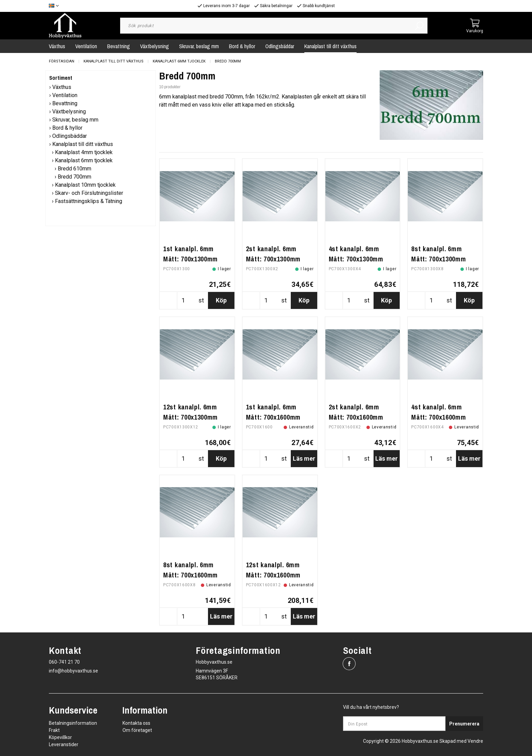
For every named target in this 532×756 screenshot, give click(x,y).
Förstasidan (62, 61)
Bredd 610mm (74, 169)
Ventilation (86, 46)
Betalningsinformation (73, 723)
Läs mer (304, 458)
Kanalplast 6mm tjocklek (179, 61)
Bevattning (119, 46)
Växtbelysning (155, 46)
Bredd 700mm (228, 61)
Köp (221, 300)
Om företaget (137, 730)
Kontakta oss (136, 723)
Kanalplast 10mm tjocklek (85, 185)
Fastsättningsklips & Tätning (89, 201)
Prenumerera (464, 724)
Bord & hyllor (242, 46)
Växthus (57, 46)
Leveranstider (64, 744)
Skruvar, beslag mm (199, 46)
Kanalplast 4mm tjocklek (84, 152)
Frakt (54, 730)
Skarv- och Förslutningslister (89, 193)
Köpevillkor (60, 737)
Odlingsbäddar (280, 46)
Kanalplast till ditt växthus (330, 46)
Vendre (475, 741)
